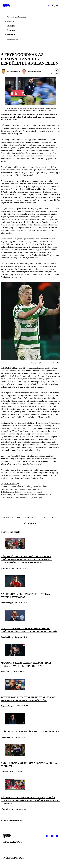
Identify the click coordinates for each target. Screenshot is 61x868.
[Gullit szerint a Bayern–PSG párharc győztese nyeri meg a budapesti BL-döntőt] (15, 621)
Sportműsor (11, 21)
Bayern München (8, 517)
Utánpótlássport (12, 39)
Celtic (51, 517)
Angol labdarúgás (7, 706)
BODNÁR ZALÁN (34, 71)
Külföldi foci (14, 858)
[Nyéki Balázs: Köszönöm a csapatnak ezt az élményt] (15, 755)
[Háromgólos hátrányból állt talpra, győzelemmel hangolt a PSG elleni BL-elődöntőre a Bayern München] (15, 549)
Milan (19, 517)
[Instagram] (48, 836)
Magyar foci (12, 842)
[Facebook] (52, 836)
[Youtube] (57, 836)
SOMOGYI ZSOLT (14, 71)
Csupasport (11, 30)
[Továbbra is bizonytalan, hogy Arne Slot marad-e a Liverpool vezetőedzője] (15, 689)
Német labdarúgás (7, 568)
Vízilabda (4, 772)
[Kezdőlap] (6, 5)
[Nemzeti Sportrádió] (49, 5)
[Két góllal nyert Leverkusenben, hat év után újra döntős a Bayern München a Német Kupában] (15, 790)
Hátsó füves (11, 34)
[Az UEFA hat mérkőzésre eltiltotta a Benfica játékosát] (15, 586)
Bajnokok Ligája (30, 517)
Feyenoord (42, 517)
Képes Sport (11, 26)
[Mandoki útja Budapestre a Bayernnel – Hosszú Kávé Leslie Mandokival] (15, 655)
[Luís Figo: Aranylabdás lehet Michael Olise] (15, 724)
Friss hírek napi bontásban (16, 17)
